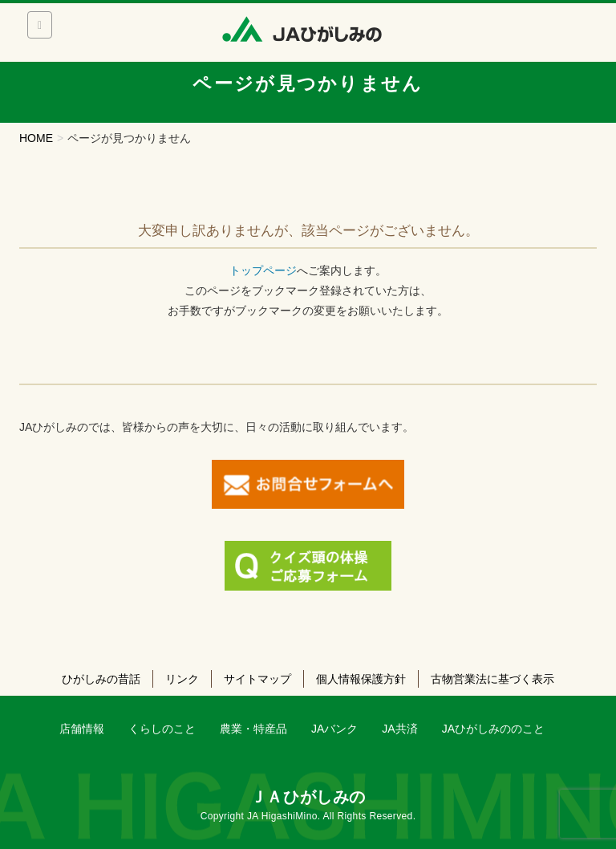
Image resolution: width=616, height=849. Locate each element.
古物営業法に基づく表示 (492, 679)
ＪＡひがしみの (308, 797)
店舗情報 (82, 729)
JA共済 (399, 729)
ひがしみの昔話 (101, 679)
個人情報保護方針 (361, 679)
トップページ (263, 270)
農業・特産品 (253, 729)
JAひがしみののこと (493, 729)
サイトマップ (257, 679)
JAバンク (334, 729)
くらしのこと (162, 729)
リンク (182, 679)
